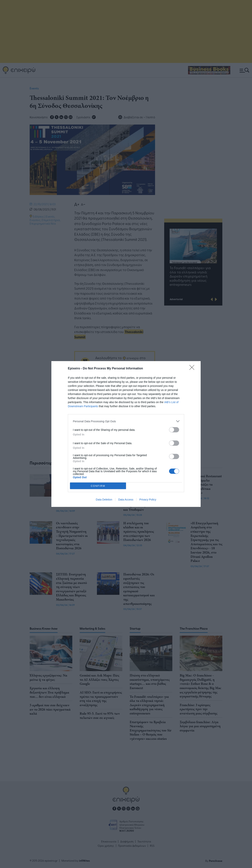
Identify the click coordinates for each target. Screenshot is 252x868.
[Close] (193, 369)
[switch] (174, 430)
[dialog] (126, 434)
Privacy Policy (148, 500)
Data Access (126, 500)
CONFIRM (98, 486)
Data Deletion (104, 500)
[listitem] (126, 421)
